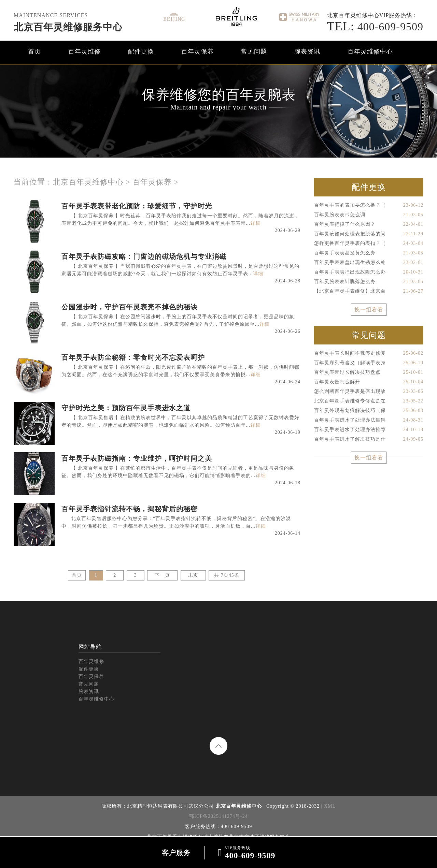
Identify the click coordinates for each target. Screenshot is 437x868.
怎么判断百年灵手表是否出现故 (369, 392)
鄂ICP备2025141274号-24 (218, 816)
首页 (34, 52)
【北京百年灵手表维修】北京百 (369, 291)
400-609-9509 (375, 27)
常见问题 (254, 52)
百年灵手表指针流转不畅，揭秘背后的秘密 (130, 509)
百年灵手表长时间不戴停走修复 (369, 353)
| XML (328, 806)
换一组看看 (369, 310)
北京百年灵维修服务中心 (68, 27)
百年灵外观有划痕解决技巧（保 (369, 411)
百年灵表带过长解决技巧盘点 (369, 372)
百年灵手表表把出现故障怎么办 (369, 272)
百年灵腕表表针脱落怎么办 (369, 282)
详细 (256, 223)
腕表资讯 (307, 52)
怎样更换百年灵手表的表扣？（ (369, 244)
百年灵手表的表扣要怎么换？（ (369, 205)
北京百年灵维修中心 (88, 182)
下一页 (162, 575)
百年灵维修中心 (370, 52)
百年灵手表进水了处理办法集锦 (369, 420)
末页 (193, 575)
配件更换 (141, 52)
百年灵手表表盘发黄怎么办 (369, 253)
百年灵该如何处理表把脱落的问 (369, 234)
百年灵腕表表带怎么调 (369, 215)
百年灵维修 (84, 52)
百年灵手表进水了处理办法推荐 (369, 430)
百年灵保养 (198, 52)
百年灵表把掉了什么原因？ (369, 224)
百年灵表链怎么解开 (369, 382)
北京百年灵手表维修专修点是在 (369, 401)
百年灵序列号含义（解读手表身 (369, 363)
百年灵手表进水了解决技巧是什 (369, 439)
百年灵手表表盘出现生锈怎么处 (369, 263)
